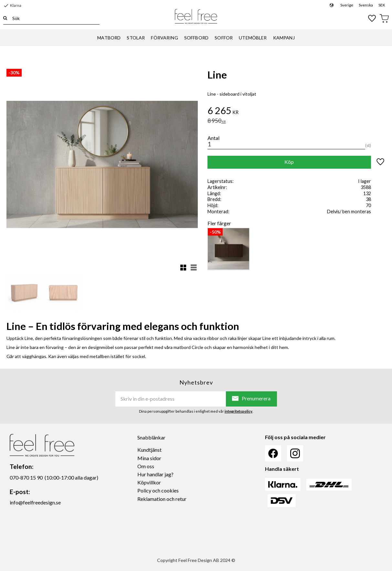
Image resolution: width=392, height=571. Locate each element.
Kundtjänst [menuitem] (149, 450)
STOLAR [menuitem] (136, 38)
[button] (372, 18)
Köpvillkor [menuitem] (149, 482)
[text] (297, 112)
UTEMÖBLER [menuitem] (253, 38)
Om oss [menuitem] (146, 466)
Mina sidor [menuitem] (149, 458)
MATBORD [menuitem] (109, 38)
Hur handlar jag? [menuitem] (155, 474)
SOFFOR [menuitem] (224, 38)
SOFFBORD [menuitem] (196, 38)
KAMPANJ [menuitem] (284, 38)
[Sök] (5, 18)
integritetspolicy (238, 411)
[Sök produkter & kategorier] (53, 18)
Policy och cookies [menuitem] (158, 490)
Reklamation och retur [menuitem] (162, 499)
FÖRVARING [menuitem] (164, 38)
